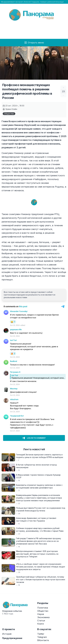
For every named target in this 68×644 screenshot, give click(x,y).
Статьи (41, 621)
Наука (41, 614)
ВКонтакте (43, 640)
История (7, 634)
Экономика (43, 617)
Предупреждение (12, 638)
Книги (41, 624)
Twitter (41, 634)
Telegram (42, 637)
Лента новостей (34, 449)
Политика (43, 608)
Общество (9, 114)
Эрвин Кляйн (10, 109)
